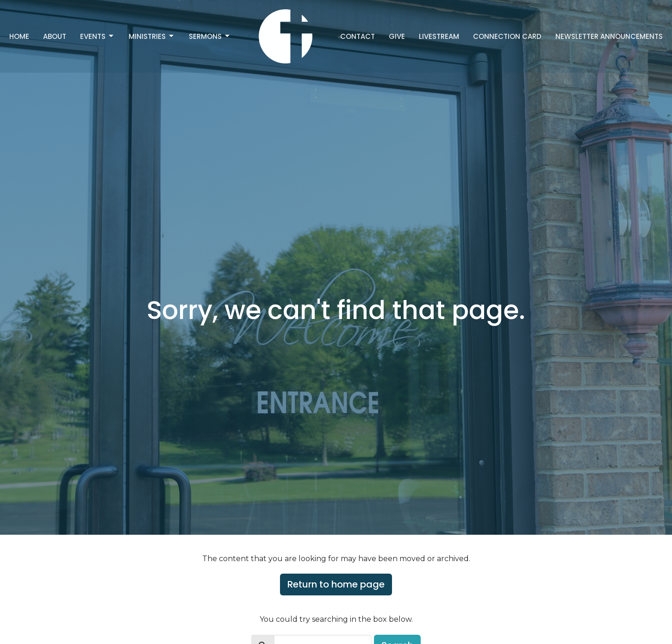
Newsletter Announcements (609, 36)
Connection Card (507, 36)
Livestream (439, 36)
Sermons (210, 36)
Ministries (152, 36)
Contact (358, 36)
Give (397, 36)
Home (19, 36)
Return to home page (336, 584)
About (55, 36)
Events (97, 36)
